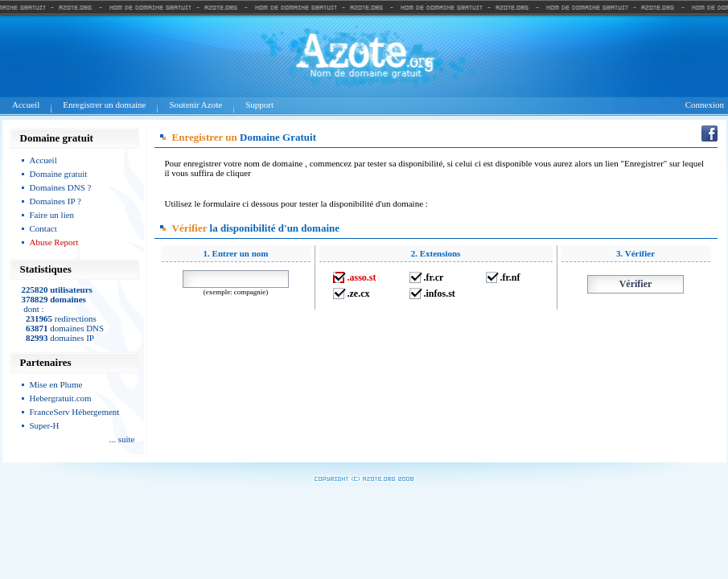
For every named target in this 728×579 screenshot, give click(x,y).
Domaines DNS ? (61, 187)
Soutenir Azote (195, 105)
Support (259, 105)
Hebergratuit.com (61, 398)
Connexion (705, 105)
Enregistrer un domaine (104, 105)
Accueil (26, 105)
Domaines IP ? (56, 201)
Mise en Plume (56, 384)
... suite (122, 439)
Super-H (45, 425)
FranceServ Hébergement (75, 412)
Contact (43, 228)
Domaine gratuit (59, 174)
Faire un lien (52, 215)
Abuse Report (54, 242)
